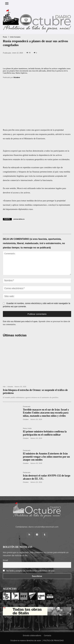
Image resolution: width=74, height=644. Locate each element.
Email (5, 560)
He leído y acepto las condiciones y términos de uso (30, 571)
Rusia (5, 37)
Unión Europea (15, 37)
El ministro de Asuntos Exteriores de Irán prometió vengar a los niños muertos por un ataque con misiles (46, 457)
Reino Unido (27, 428)
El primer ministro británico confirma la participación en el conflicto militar (45, 433)
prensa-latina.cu (19, 219)
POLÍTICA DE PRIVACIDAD (53, 640)
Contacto (47, 635)
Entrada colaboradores (32, 635)
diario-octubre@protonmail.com (43, 527)
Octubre (17, 77)
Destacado (27, 407)
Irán (4, 387)
